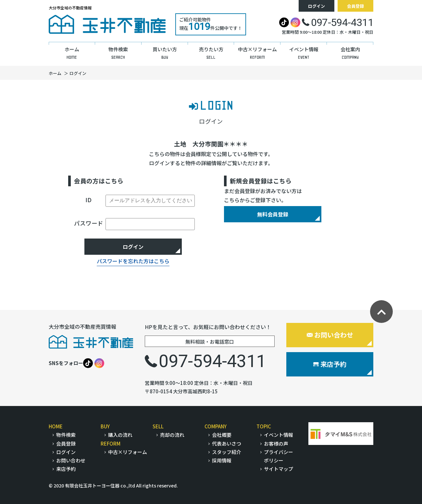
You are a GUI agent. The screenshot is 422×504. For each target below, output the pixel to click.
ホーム (55, 73)
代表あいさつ (227, 443)
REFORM (111, 443)
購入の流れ (120, 435)
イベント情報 (279, 435)
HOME (56, 426)
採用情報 (222, 460)
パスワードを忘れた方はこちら (133, 261)
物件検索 (66, 435)
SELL (158, 426)
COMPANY (216, 426)
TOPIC (264, 426)
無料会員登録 (273, 214)
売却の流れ (172, 435)
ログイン (316, 6)
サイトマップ (279, 469)
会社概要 (222, 435)
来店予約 (330, 364)
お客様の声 (276, 443)
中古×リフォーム (128, 452)
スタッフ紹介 (227, 452)
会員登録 (355, 6)
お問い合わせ (330, 335)
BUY (105, 426)
